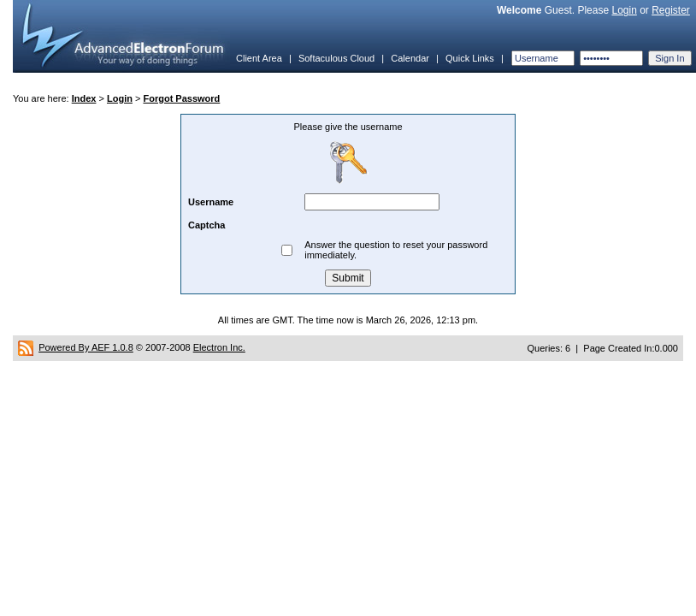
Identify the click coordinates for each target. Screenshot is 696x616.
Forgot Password (181, 98)
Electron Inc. (219, 347)
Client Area (259, 58)
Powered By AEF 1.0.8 (86, 347)
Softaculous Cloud (336, 58)
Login (624, 10)
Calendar (410, 58)
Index (84, 98)
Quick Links (470, 58)
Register (671, 10)
